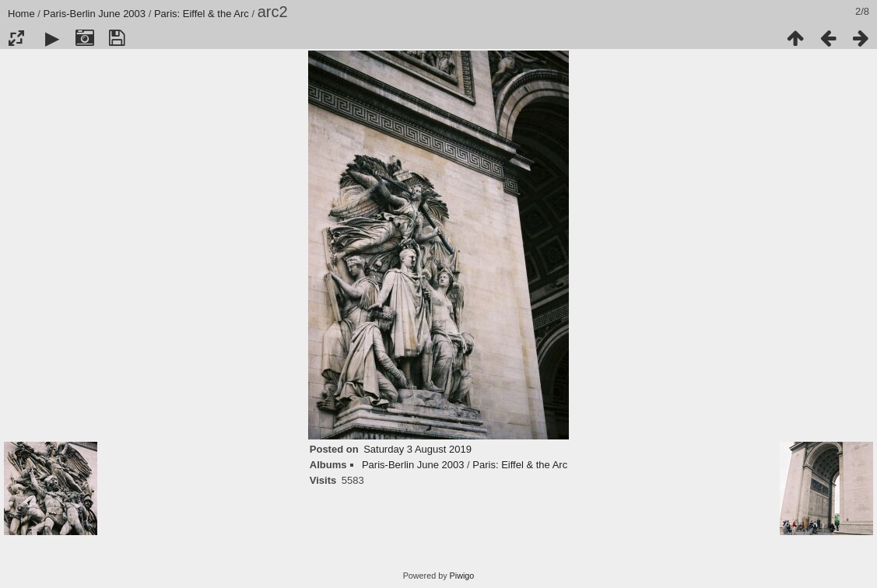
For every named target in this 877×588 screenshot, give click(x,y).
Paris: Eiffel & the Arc (202, 14)
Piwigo (462, 576)
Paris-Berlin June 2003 (95, 14)
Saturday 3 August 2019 (417, 449)
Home (21, 14)
